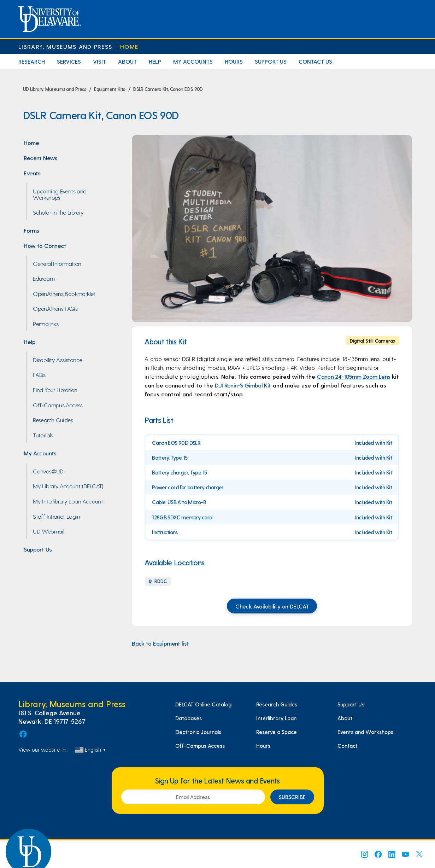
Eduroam (44, 278)
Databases (189, 718)
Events (32, 173)
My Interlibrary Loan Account (68, 501)
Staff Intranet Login (56, 516)
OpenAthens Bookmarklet (64, 293)
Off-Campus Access (58, 405)
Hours (234, 61)
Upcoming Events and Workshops (60, 194)
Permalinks (46, 324)
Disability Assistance (57, 360)
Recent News (40, 158)
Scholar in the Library (58, 212)
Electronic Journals (198, 732)
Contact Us (315, 61)
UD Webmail (48, 531)
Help (155, 61)
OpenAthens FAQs (55, 308)
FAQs (39, 374)
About (127, 61)
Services (69, 61)
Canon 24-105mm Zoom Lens (354, 376)
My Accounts (193, 61)
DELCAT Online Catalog (203, 704)
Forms (31, 230)
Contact (348, 746)
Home (130, 46)
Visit (99, 61)
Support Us (271, 61)
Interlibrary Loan (276, 718)
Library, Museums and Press (65, 46)
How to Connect (45, 245)
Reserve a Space (277, 732)
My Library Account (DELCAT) (68, 486)
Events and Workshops (365, 732)
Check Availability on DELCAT (272, 606)
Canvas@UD (48, 471)
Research (32, 61)
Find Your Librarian (55, 390)
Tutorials (43, 435)
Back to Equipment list (160, 643)
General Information (57, 263)
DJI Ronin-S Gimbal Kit (243, 385)
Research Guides (53, 420)
